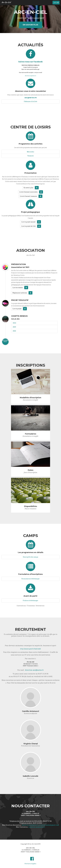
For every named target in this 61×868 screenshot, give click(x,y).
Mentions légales (30, 864)
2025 (14, 327)
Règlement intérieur (20, 293)
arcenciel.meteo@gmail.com (49, 825)
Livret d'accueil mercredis (28, 192)
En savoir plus (31, 25)
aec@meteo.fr (31, 98)
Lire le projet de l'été (28, 226)
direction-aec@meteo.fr (31, 76)
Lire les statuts (18, 288)
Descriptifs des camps (31, 557)
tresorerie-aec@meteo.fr (37, 827)
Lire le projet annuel (28, 222)
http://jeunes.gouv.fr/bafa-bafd (31, 649)
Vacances (31, 156)
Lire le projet (17, 309)
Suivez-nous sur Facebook (31, 62)
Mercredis (31, 152)
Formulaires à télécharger (31, 579)
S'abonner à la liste (31, 101)
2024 (14, 323)
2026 (14, 331)
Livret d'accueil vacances (28, 196)
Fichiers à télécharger (31, 600)
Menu (57, 3)
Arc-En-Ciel (6, 2)
